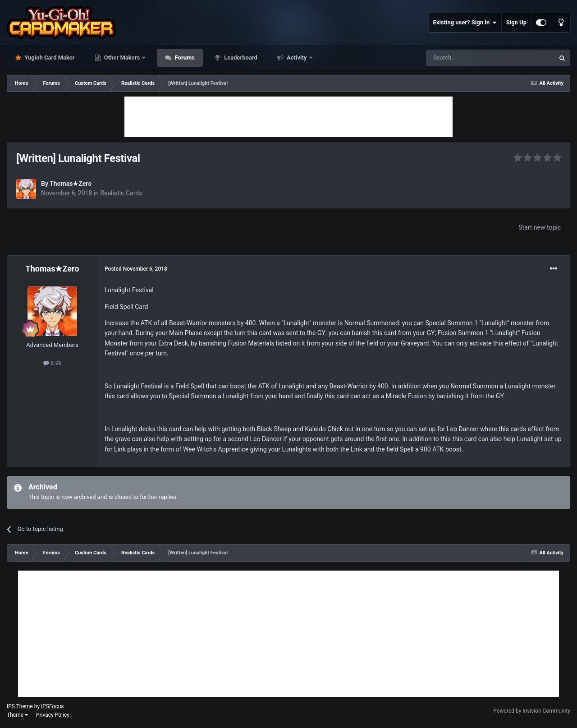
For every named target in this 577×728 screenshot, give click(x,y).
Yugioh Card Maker (49, 58)
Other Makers (122, 58)
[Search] (469, 58)
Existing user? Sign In (465, 23)
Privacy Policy (53, 715)
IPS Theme (20, 706)
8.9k (53, 363)
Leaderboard (240, 58)
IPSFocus (52, 706)
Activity (297, 58)
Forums (184, 58)
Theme (17, 715)
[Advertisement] (288, 117)
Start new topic (540, 227)
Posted (136, 269)
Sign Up (516, 22)
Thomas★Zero (71, 184)
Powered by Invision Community (532, 711)
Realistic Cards (121, 193)
